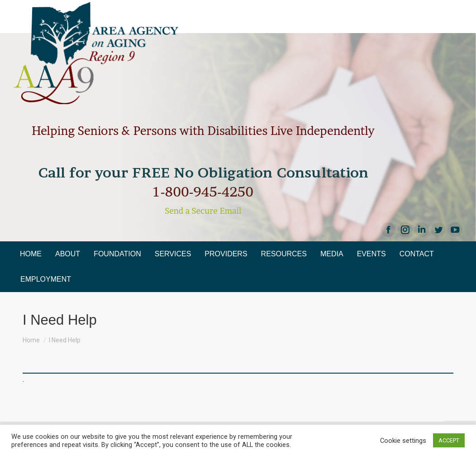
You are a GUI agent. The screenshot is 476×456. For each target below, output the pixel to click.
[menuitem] (31, 254)
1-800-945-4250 (203, 192)
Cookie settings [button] (403, 441)
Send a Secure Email (203, 211)
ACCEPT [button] (449, 440)
